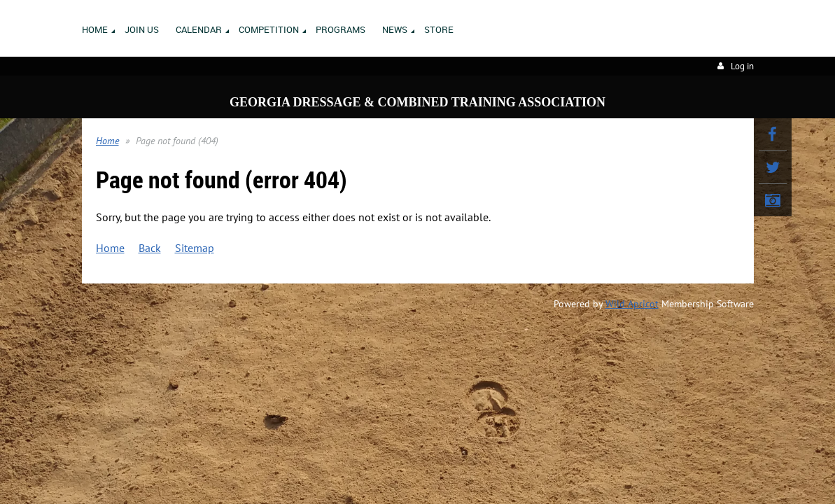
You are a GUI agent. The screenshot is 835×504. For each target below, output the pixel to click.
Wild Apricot (632, 304)
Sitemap (195, 248)
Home (107, 141)
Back (150, 248)
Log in (742, 66)
